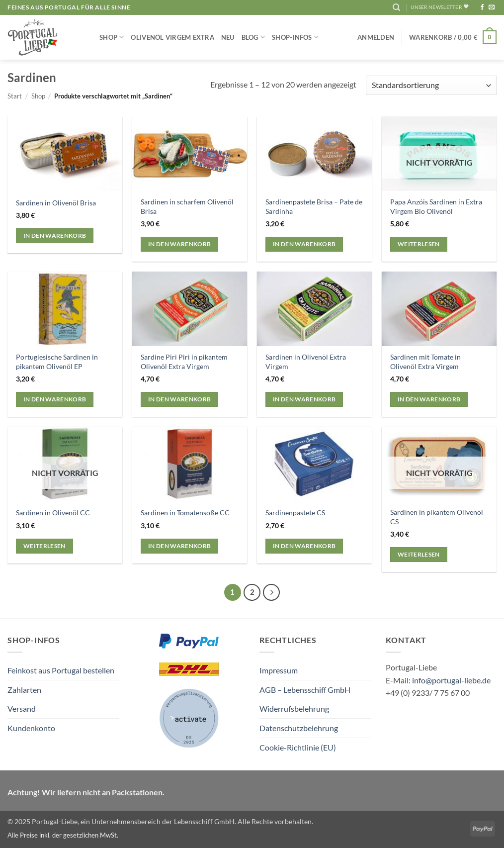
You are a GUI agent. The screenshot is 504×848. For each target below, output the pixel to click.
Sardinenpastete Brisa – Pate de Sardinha (314, 206)
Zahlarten (24, 690)
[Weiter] (271, 592)
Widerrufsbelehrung (294, 708)
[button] (376, 37)
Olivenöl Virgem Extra (172, 37)
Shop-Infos (295, 37)
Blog (253, 37)
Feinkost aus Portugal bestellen (61, 670)
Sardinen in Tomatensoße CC (185, 513)
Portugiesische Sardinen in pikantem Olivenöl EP (57, 362)
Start (15, 96)
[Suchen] (396, 7)
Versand (22, 708)
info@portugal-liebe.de (451, 680)
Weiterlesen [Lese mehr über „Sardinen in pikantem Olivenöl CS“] (419, 554)
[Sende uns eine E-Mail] (492, 7)
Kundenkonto (31, 728)
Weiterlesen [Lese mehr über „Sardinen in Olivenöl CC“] (44, 546)
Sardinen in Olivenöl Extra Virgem (306, 362)
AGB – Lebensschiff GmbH (305, 690)
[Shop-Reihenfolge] (431, 85)
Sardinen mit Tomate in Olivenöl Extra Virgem (425, 362)
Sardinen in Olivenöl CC (53, 513)
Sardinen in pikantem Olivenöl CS (437, 517)
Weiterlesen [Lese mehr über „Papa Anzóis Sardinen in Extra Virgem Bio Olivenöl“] (419, 244)
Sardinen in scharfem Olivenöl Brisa (187, 206)
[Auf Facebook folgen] (482, 7)
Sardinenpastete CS (295, 513)
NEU (228, 37)
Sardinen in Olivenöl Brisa (56, 203)
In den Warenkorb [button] (55, 236)
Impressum (279, 670)
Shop (112, 37)
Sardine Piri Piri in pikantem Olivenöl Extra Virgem (184, 362)
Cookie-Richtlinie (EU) (298, 747)
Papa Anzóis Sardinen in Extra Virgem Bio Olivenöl (436, 206)
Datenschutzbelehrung (299, 728)
